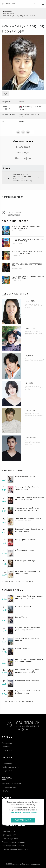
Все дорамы (7, 743)
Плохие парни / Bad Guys (25, 561)
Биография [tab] (23, 147)
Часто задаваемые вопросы (14, 846)
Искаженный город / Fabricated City (29, 680)
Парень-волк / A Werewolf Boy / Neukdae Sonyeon (27, 692)
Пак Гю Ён (29, 383)
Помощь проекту (9, 835)
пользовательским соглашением (23, 812)
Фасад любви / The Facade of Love (34, 307)
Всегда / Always (21, 617)
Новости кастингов (15, 294)
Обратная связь (9, 831)
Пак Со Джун (30, 438)
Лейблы (5, 791)
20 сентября (24, 114)
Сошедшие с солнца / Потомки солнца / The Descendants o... (27, 509)
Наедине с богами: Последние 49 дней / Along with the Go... (28, 629)
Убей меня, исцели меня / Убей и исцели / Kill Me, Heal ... (28, 520)
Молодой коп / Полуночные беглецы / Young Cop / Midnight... (30, 660)
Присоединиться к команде (13, 842)
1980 (32, 114)
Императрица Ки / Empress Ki (27, 540)
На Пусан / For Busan (23, 606)
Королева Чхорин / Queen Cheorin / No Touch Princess (29, 530)
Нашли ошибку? (14, 212)
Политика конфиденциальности (15, 849)
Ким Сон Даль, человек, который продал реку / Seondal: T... (28, 671)
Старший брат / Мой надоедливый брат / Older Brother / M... (29, 597)
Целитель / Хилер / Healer (25, 476)
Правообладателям (10, 838)
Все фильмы (7, 763)
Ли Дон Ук (29, 355)
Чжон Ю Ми (30, 301)
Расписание (7, 747)
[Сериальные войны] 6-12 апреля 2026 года (27, 265)
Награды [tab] (23, 152)
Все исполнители (9, 787)
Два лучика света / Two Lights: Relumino (27, 639)
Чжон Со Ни (30, 328)
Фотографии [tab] (23, 158)
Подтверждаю (23, 820)
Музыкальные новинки (11, 784)
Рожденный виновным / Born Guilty (33, 443)
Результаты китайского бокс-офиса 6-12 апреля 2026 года (28, 240)
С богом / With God (22, 649)
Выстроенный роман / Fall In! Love (34, 389)
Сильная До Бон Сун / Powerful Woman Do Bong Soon (27, 488)
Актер (21, 101)
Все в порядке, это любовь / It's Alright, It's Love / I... (28, 572)
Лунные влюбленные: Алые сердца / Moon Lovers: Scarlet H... (30, 498)
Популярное (7, 750)
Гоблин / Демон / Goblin (24, 550)
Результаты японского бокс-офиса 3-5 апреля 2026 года (28, 277)
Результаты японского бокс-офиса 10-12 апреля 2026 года (28, 228)
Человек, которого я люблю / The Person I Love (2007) (22, 176)
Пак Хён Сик (30, 410)
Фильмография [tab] (23, 141)
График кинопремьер (11, 767)
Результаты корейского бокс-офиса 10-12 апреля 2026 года (27, 252)
